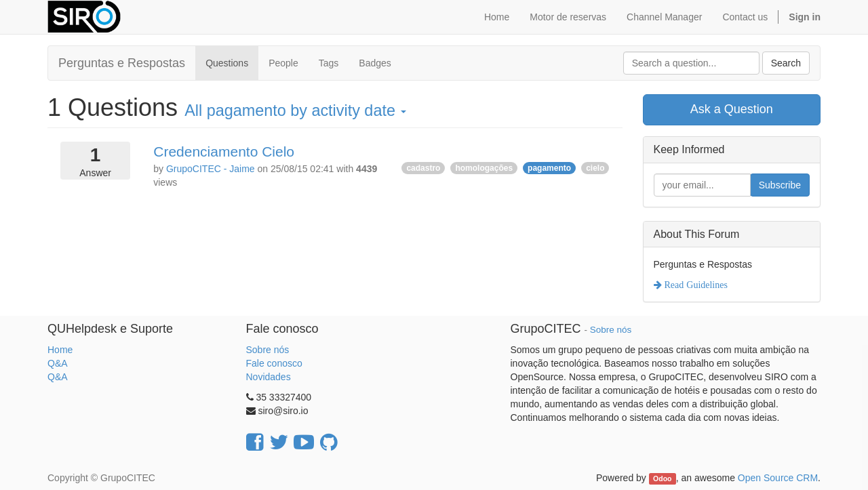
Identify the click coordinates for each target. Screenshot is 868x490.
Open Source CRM (778, 478)
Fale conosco (274, 363)
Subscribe (780, 185)
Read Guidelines (695, 285)
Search (786, 63)
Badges (375, 63)
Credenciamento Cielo (224, 151)
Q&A (58, 363)
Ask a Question (732, 109)
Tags (329, 63)
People (283, 63)
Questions (227, 63)
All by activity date (295, 110)
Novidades (269, 377)
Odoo (662, 478)
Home (60, 350)
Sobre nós (268, 350)
